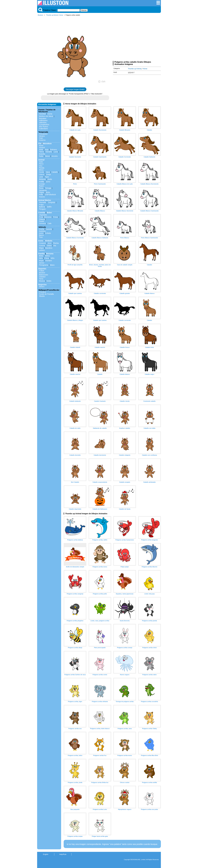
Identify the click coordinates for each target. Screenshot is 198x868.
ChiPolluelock (50, 195)
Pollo (41, 195)
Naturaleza (47, 143)
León (41, 177)
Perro (41, 164)
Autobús (42, 231)
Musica (42, 281)
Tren (41, 237)
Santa (50, 114)
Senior (42, 263)
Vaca (48, 172)
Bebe (41, 256)
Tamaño (49, 152)
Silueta (42, 296)
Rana (41, 188)
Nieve (47, 156)
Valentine (43, 123)
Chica (47, 258)
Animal (41, 160)
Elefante (42, 179)
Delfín (49, 207)
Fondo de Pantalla (46, 294)
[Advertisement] (137, 39)
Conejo (42, 184)
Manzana (48, 217)
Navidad (42, 114)
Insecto (42, 197)
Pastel (42, 221)
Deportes (42, 269)
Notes (49, 281)
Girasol (42, 148)
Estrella (42, 154)
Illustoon (40, 15)
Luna (56, 152)
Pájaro (42, 192)
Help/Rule (63, 854)
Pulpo (41, 205)
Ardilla (42, 182)
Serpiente (43, 190)
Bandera (49, 248)
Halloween (43, 120)
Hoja (47, 150)
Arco (49, 243)
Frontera (42, 292)
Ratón (41, 186)
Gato (41, 162)
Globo (49, 246)
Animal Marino (45, 200)
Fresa (55, 217)
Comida (42, 213)
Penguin (42, 209)
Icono (41, 241)
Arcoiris (55, 156)
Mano (52, 265)
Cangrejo (52, 202)
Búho (48, 192)
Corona (42, 246)
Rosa (41, 146)
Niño (41, 258)
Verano (42, 136)
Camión (49, 229)
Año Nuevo (44, 127)
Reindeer (43, 118)
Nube (41, 156)
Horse (61, 15)
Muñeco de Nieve (46, 116)
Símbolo (49, 241)
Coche (42, 229)
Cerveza (42, 223)
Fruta (41, 217)
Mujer (41, 261)
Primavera (43, 134)
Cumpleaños (44, 125)
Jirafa (50, 179)
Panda (42, 168)
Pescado (43, 202)
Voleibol (42, 277)
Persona (50, 254)
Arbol (41, 150)
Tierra (41, 152)
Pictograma (44, 265)
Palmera (53, 150)
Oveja (48, 174)
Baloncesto (44, 275)
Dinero (42, 287)
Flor (40, 143)
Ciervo (42, 174)
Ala (55, 246)
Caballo (55, 172)
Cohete (48, 233)
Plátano (42, 219)
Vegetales (43, 215)
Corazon (42, 243)
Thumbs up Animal (52, 15)
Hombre (49, 261)
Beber (49, 213)
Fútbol (42, 271)
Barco (41, 235)
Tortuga (48, 188)
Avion (41, 233)
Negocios (42, 285)
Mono (41, 170)
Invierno (42, 140)
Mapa (41, 248)
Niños (47, 256)
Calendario (43, 129)
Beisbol (42, 273)
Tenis (41, 279)
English (46, 854)
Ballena (42, 207)
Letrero (42, 250)
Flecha (56, 243)
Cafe (49, 223)
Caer (41, 138)
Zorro (48, 182)
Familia (42, 254)
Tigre (47, 177)
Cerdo (41, 172)
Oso (41, 166)
